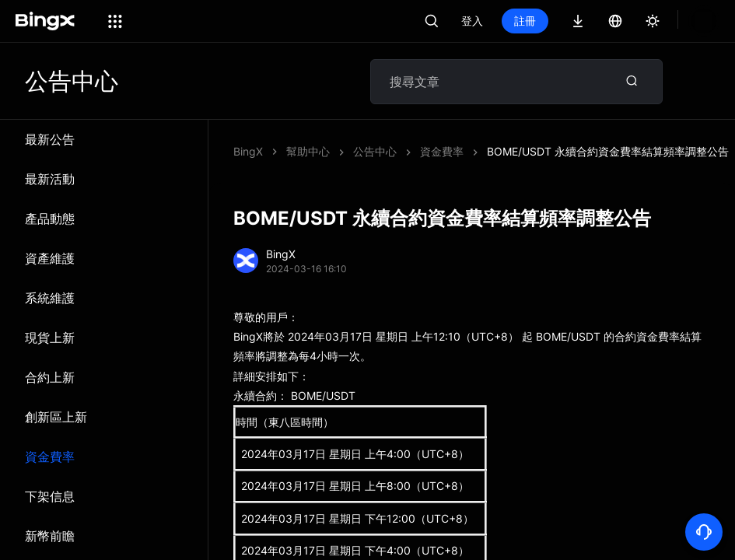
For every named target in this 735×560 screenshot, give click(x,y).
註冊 (525, 21)
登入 (472, 21)
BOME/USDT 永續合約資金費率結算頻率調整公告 (474, 151)
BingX (248, 151)
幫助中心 (308, 151)
